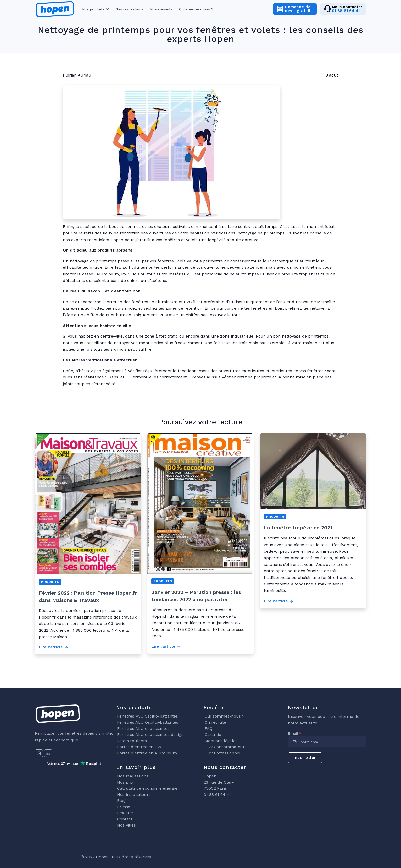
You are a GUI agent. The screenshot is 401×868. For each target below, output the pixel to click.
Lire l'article (54, 647)
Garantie (213, 735)
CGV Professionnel (222, 753)
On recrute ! (216, 722)
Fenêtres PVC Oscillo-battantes (148, 716)
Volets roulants (132, 741)
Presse (124, 807)
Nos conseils (161, 9)
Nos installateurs (134, 794)
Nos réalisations (129, 9)
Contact (125, 819)
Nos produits (93, 9)
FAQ (209, 728)
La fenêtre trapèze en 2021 (298, 528)
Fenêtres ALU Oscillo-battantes (148, 722)
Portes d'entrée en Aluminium (147, 753)
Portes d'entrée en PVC (140, 747)
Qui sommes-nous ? (196, 9)
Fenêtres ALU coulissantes (143, 728)
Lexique (125, 813)
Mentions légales (221, 741)
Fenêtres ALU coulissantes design (150, 735)
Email (295, 733)
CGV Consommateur (225, 747)
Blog (121, 801)
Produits (50, 582)
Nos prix (125, 782)
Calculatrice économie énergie (147, 788)
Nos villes (126, 825)
